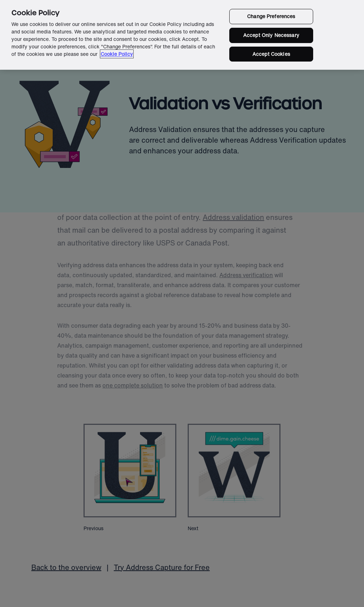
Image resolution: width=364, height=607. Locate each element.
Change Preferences (271, 16)
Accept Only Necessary (271, 35)
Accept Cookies (271, 54)
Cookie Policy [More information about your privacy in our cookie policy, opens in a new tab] (117, 54)
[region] (182, 35)
